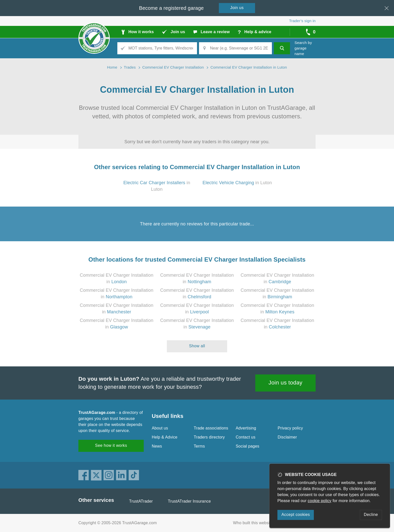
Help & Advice (165, 437)
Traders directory (209, 437)
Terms (199, 446)
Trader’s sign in (302, 21)
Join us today (286, 383)
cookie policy (320, 501)
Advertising (246, 428)
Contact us (245, 437)
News (157, 446)
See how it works (111, 445)
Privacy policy (290, 428)
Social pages (248, 446)
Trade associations (211, 428)
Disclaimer (287, 437)
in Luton (237, 183)
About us (160, 428)
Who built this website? (254, 523)
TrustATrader (141, 501)
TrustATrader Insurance (189, 501)
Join (237, 8)
